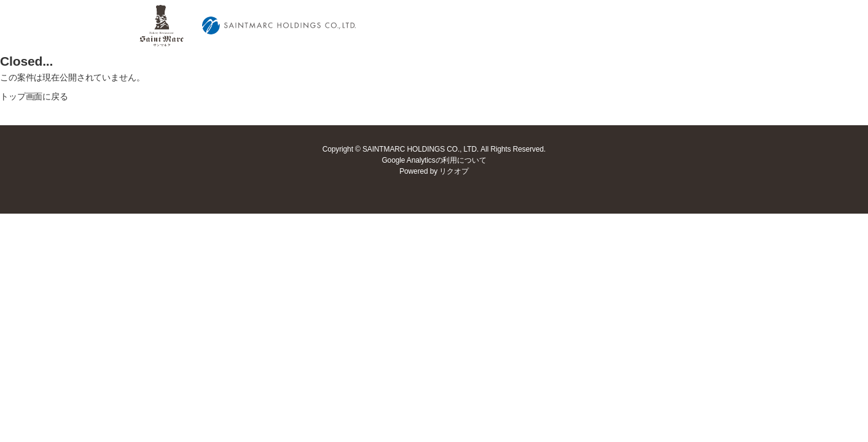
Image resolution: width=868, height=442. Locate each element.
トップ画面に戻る (34, 96)
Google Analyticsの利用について (434, 160)
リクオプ (454, 171)
